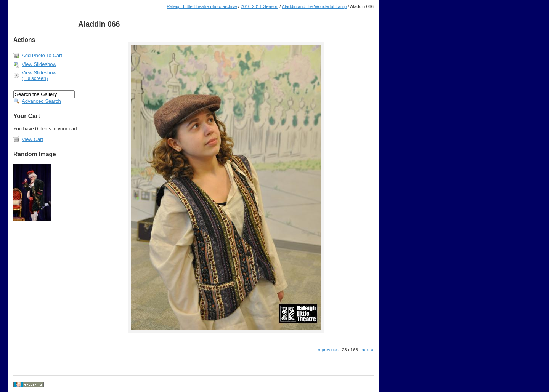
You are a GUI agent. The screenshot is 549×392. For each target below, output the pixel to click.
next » (368, 350)
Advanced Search (41, 101)
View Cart (32, 139)
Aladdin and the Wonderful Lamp (314, 6)
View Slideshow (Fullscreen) (39, 75)
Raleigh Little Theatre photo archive (202, 6)
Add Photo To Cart (42, 55)
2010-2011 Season (259, 6)
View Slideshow (39, 64)
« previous (328, 350)
